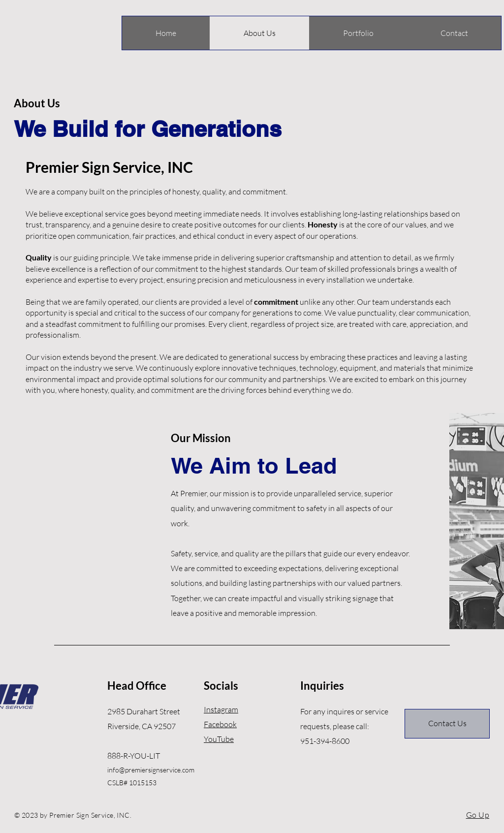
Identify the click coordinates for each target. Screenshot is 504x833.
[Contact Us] (447, 724)
